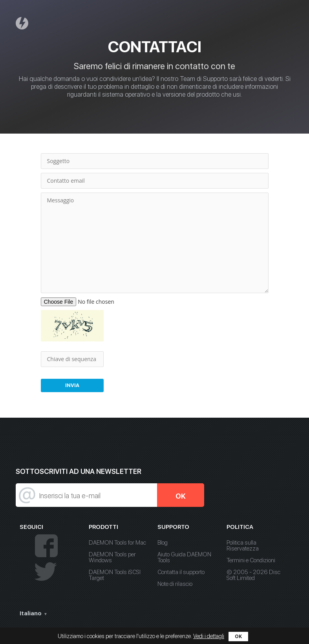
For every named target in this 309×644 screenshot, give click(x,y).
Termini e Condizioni (251, 560)
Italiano (31, 613)
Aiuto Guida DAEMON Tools (184, 557)
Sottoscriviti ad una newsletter (79, 471)
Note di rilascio (175, 584)
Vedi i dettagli (209, 636)
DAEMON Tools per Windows (112, 557)
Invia (72, 385)
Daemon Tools (23, 23)
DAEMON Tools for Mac (117, 543)
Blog (163, 543)
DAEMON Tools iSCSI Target (115, 575)
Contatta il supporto (181, 572)
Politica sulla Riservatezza (243, 546)
